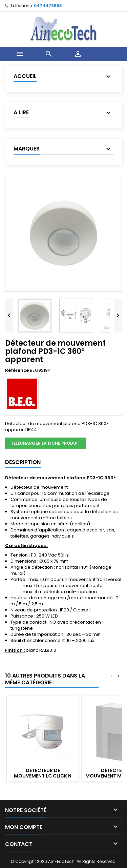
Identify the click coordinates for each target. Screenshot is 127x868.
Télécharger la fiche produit (46, 443)
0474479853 (48, 6)
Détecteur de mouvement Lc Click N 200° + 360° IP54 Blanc (43, 776)
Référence (17, 370)
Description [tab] (23, 462)
